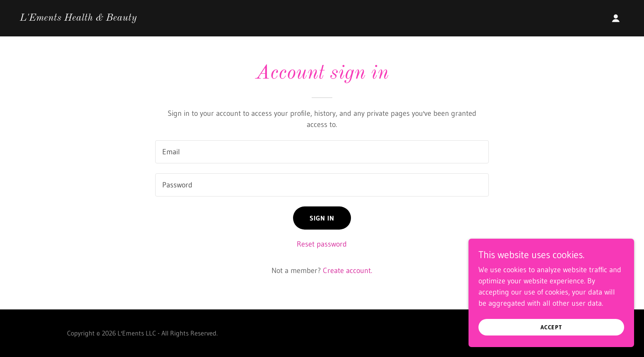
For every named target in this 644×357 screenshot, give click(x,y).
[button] (616, 18)
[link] (78, 18)
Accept (551, 327)
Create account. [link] (347, 271)
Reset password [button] (322, 244)
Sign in (322, 218)
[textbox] (322, 152)
